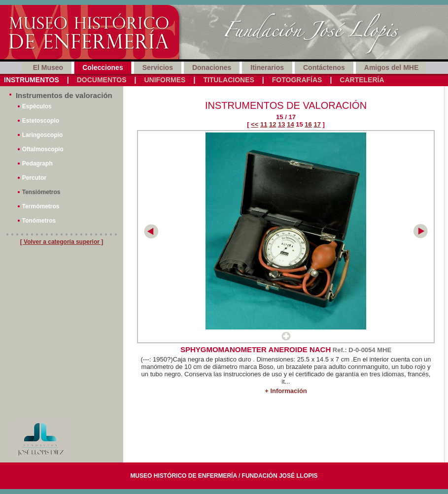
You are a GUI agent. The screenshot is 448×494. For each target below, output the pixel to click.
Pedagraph (37, 164)
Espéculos (37, 106)
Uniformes (165, 80)
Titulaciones (228, 80)
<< (255, 124)
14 (290, 124)
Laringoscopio (43, 135)
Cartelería (362, 80)
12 (273, 124)
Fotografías (297, 80)
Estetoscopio (41, 121)
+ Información (286, 391)
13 (281, 124)
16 (308, 124)
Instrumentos (32, 80)
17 (317, 124)
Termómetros (41, 206)
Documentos (102, 80)
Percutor (34, 178)
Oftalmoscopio (43, 149)
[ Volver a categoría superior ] (62, 242)
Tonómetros (39, 221)
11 (264, 124)
